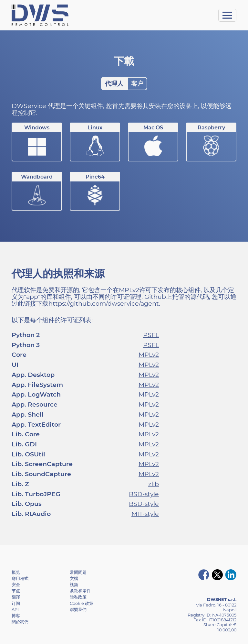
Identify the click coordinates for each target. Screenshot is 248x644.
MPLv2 (149, 355)
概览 (16, 572)
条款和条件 (80, 591)
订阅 (16, 603)
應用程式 (20, 579)
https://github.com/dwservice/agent (104, 303)
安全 (16, 585)
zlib (154, 484)
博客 (16, 616)
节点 (16, 591)
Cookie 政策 (82, 603)
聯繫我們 (78, 610)
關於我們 (20, 622)
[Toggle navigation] (227, 15)
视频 (74, 585)
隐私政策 (78, 597)
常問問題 (78, 572)
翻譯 (16, 597)
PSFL (151, 335)
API (15, 610)
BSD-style (144, 494)
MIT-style (145, 514)
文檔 (74, 579)
